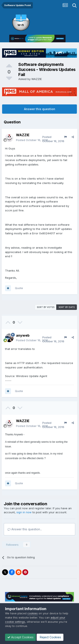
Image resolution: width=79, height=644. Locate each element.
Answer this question (40, 109)
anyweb (23, 335)
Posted (32, 140)
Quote (19, 288)
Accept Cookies (20, 637)
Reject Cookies (50, 637)
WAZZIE (37, 79)
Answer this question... (25, 529)
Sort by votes (46, 307)
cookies (33, 613)
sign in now (24, 512)
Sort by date (67, 307)
